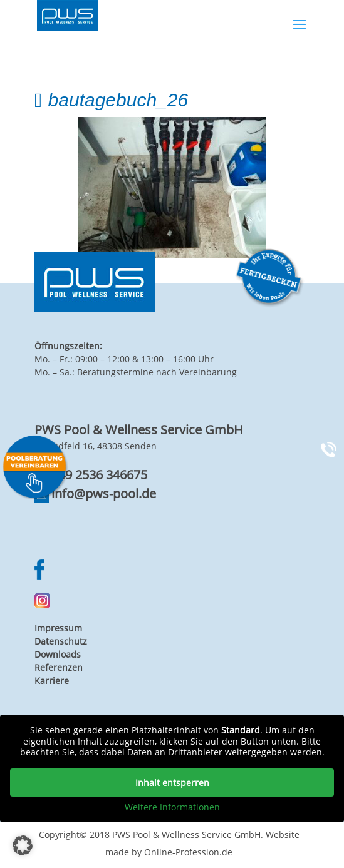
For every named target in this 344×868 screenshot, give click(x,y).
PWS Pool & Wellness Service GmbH (186, 835)
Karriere (52, 681)
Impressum (58, 628)
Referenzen (59, 667)
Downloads (58, 654)
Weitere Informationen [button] (172, 807)
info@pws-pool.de (104, 493)
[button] (23, 845)
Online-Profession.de (188, 852)
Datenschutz (61, 641)
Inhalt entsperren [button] (172, 783)
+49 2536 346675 (99, 475)
